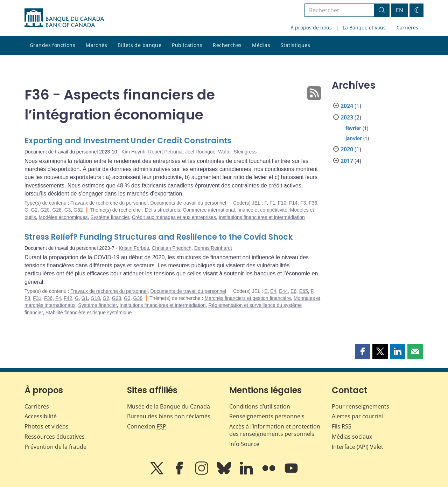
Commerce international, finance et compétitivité (235, 210)
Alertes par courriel (357, 416)
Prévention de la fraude (55, 447)
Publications (187, 45)
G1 (85, 298)
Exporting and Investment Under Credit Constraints (128, 141)
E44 (283, 291)
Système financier (110, 217)
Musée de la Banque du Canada (169, 406)
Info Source (244, 444)
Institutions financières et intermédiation (262, 217)
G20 (45, 210)
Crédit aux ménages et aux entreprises (174, 217)
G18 (95, 298)
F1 (272, 203)
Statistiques (295, 45)
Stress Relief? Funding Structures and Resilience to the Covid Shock (159, 237)
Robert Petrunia (165, 152)
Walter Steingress (237, 152)
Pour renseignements (360, 406)
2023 (347, 117)
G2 (34, 210)
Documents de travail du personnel (188, 203)
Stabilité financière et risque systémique (89, 313)
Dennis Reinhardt (213, 248)
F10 (282, 203)
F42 (68, 298)
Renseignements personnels (267, 416)
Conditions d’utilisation (260, 406)
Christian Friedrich (171, 248)
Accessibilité (41, 416)
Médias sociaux (352, 437)
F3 (303, 203)
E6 (293, 291)
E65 (304, 291)
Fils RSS (342, 426)
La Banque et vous (364, 28)
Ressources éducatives (55, 437)
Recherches (227, 45)
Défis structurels (162, 210)
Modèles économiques (63, 217)
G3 (68, 210)
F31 (37, 298)
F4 (58, 298)
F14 (293, 203)
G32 (78, 210)
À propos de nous (311, 28)
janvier (354, 138)
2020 (347, 149)
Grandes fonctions (52, 45)
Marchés (96, 45)
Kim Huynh (133, 152)
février (353, 128)
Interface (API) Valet (358, 447)
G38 (138, 298)
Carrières (407, 28)
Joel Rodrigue (200, 152)
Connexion (147, 426)
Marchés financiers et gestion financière (248, 298)
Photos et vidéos (47, 426)
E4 (273, 291)
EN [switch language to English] (400, 10)
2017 (347, 161)
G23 (117, 298)
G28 (57, 210)
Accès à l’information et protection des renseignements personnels (275, 430)
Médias (261, 45)
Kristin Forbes (134, 248)
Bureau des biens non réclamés (169, 416)
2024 (347, 106)
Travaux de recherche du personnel (109, 203)
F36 (313, 203)
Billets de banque (139, 45)
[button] (363, 351)
